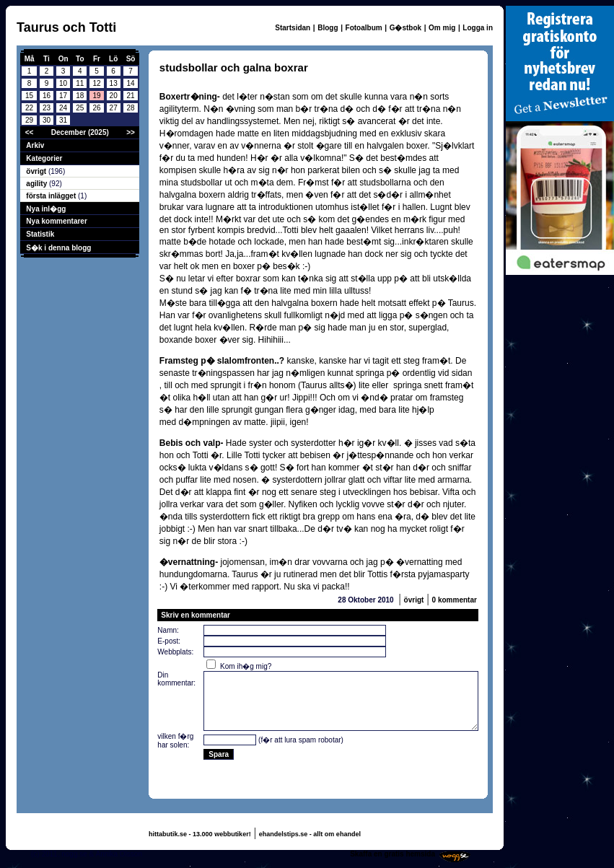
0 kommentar (455, 600)
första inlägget (52, 196)
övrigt (37, 171)
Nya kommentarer (56, 221)
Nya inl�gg (46, 209)
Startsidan (293, 28)
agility (38, 184)
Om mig (442, 28)
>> (131, 132)
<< (30, 132)
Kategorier (44, 158)
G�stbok (405, 28)
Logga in (478, 28)
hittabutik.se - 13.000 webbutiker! (200, 834)
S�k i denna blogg (58, 248)
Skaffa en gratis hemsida (392, 854)
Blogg (328, 28)
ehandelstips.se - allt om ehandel (310, 834)
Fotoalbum (364, 28)
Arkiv (35, 145)
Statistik (40, 234)
